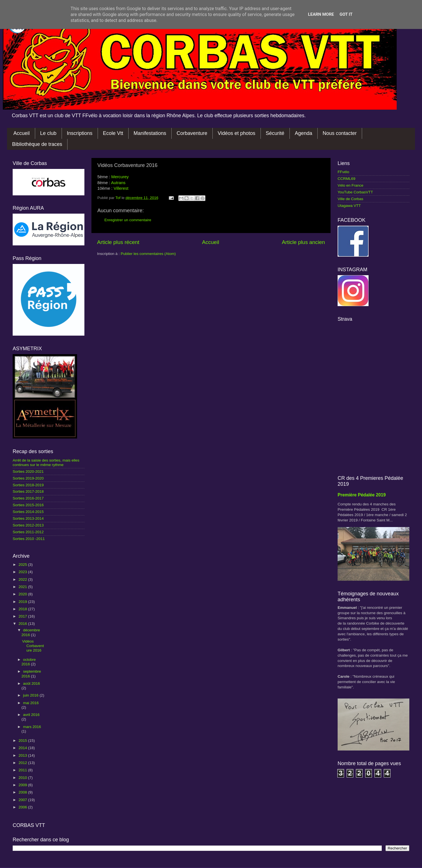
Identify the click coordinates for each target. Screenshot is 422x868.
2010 (23, 778)
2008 (23, 792)
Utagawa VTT (349, 206)
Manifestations (150, 133)
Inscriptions (80, 133)
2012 (23, 763)
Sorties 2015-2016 (28, 505)
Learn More (321, 14)
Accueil (22, 133)
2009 (23, 785)
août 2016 (32, 683)
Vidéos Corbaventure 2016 (33, 646)
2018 (23, 609)
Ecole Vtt (113, 133)
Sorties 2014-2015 (28, 512)
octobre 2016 (29, 662)
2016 (23, 624)
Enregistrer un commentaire (128, 220)
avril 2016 (31, 715)
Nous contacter (340, 133)
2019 (23, 602)
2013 (23, 755)
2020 (23, 594)
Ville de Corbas (350, 199)
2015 (23, 741)
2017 (23, 616)
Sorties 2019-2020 (28, 478)
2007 (23, 800)
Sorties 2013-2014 (28, 518)
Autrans (118, 183)
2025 (23, 565)
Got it (346, 14)
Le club (48, 133)
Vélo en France (351, 185)
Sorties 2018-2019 (28, 485)
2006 (23, 807)
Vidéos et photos (237, 133)
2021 (23, 587)
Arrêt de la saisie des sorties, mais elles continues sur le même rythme (46, 463)
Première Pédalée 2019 (362, 495)
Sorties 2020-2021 (28, 472)
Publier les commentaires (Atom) (148, 254)
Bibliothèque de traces (37, 144)
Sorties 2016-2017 (28, 498)
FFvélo (343, 172)
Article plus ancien (303, 242)
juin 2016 (31, 695)
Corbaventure (192, 133)
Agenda (304, 133)
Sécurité (275, 133)
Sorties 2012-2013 (28, 525)
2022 (23, 579)
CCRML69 (346, 179)
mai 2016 (31, 703)
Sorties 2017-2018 (28, 491)
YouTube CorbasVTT (355, 192)
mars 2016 (32, 727)
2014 (23, 748)
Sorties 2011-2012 (28, 532)
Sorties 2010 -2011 (29, 539)
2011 (23, 770)
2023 (23, 572)
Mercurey (120, 177)
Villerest (121, 188)
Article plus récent (118, 242)
